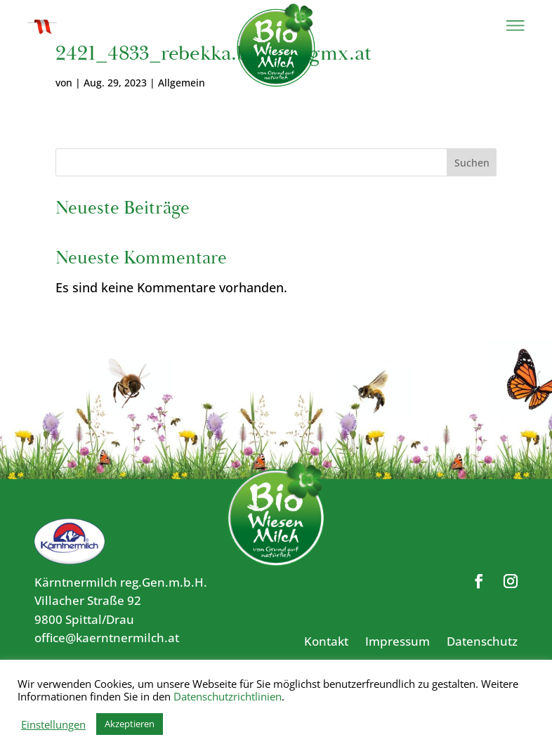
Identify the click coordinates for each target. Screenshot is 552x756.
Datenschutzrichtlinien (228, 696)
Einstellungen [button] (53, 724)
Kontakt (326, 641)
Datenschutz (482, 641)
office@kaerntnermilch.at (107, 638)
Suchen (472, 163)
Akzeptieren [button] (130, 724)
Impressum (397, 641)
